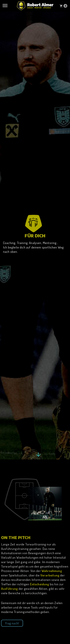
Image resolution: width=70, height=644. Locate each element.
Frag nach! (12, 624)
